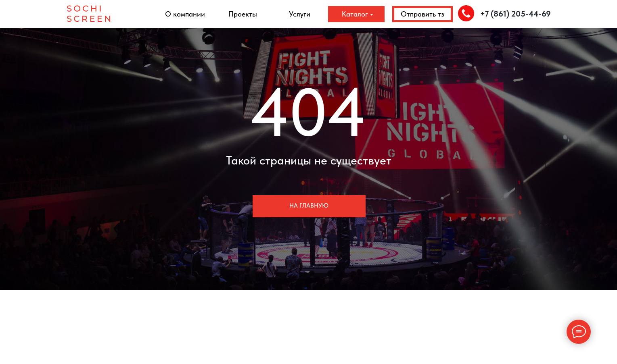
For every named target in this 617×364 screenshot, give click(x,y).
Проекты (243, 14)
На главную (309, 206)
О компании (185, 14)
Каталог (355, 14)
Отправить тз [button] (422, 14)
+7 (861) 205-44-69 (516, 14)
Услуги (300, 14)
